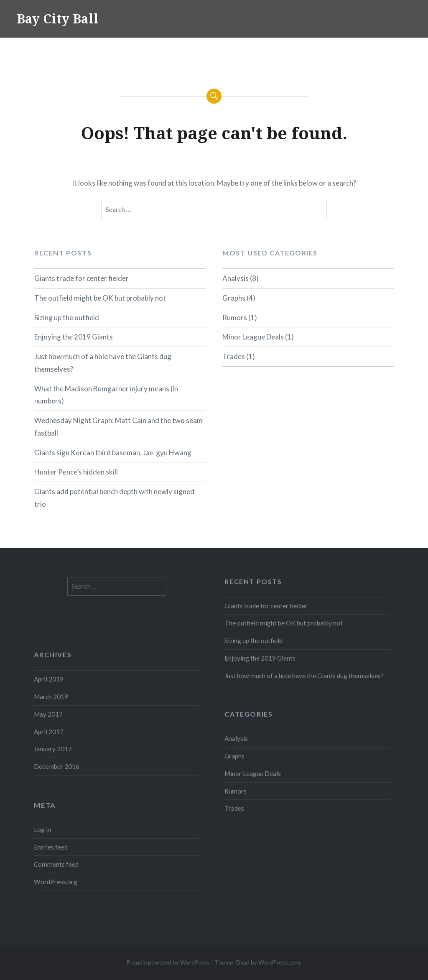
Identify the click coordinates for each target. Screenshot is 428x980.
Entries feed (51, 847)
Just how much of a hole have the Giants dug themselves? (103, 363)
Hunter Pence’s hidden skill (76, 472)
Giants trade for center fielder (82, 278)
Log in (42, 829)
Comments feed (56, 864)
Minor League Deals (253, 337)
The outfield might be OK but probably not (100, 298)
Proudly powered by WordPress (168, 962)
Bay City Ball (58, 19)
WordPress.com (279, 962)
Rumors (235, 318)
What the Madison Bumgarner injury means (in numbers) (106, 395)
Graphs (234, 298)
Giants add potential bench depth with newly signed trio (114, 498)
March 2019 (51, 697)
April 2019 (49, 679)
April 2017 (49, 732)
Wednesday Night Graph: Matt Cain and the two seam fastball (118, 427)
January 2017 (53, 749)
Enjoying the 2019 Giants (74, 337)
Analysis (236, 278)
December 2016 (57, 766)
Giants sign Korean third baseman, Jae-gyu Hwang (113, 453)
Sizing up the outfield (67, 318)
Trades (234, 356)
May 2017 (48, 714)
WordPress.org (56, 882)
